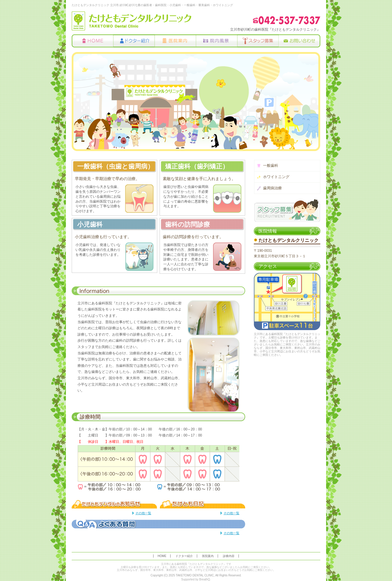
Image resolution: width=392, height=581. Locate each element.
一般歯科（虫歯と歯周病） (115, 166)
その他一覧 (143, 513)
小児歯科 (90, 224)
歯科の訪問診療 (187, 224)
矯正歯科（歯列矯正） (197, 166)
